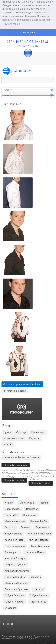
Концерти (36, 576)
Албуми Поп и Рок (14, 601)
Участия (44, 502)
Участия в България (15, 558)
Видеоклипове (13, 508)
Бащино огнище (13, 533)
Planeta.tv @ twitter (41, 482)
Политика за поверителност (17, 636)
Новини (9, 502)
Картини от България (39, 533)
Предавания (30, 514)
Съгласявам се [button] (28, 33)
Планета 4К (32, 508)
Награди (38, 589)
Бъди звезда (42, 527)
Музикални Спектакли (17, 570)
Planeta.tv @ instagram (16, 464)
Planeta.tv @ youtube (14, 479)
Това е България (40, 545)
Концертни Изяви (34, 551)
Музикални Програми (16, 582)
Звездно (25, 527)
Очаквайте (10, 607)
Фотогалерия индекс (15, 390)
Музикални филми (15, 520)
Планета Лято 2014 (15, 576)
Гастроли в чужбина (15, 564)
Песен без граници (15, 545)
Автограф (10, 527)
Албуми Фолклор (39, 595)
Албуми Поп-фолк (14, 595)
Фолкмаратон (12, 551)
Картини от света (14, 539)
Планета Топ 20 (38, 520)
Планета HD (11, 514)
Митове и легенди (39, 539)
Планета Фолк (26, 502)
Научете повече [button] (12, 24)
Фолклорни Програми (17, 589)
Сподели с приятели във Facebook (22, 383)
